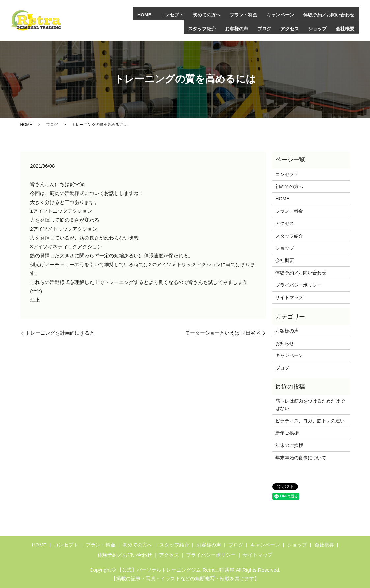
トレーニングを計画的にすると (60, 333)
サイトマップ (289, 297)
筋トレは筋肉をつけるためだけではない (310, 405)
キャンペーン (280, 14)
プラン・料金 (243, 14)
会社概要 (345, 28)
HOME (144, 14)
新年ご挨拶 (287, 433)
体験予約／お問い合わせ (329, 14)
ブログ (264, 28)
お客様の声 (237, 28)
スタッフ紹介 (202, 28)
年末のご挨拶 (289, 445)
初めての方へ (207, 14)
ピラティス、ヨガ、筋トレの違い (310, 420)
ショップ (317, 28)
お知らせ (285, 343)
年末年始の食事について (301, 458)
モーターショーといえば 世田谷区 (223, 333)
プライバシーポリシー (299, 285)
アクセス (290, 28)
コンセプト (172, 14)
